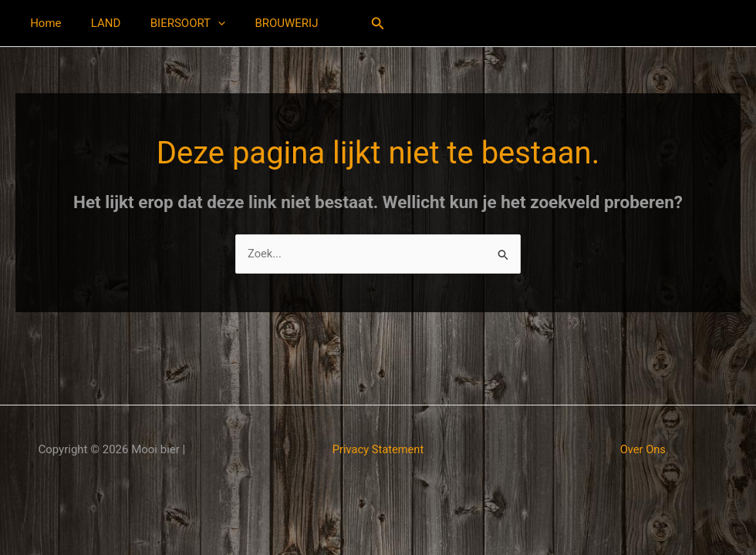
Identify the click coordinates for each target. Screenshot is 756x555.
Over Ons (643, 449)
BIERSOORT (172, 23)
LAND (96, 23)
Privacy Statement (378, 449)
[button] (202, 23)
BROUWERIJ (264, 23)
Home (42, 23)
